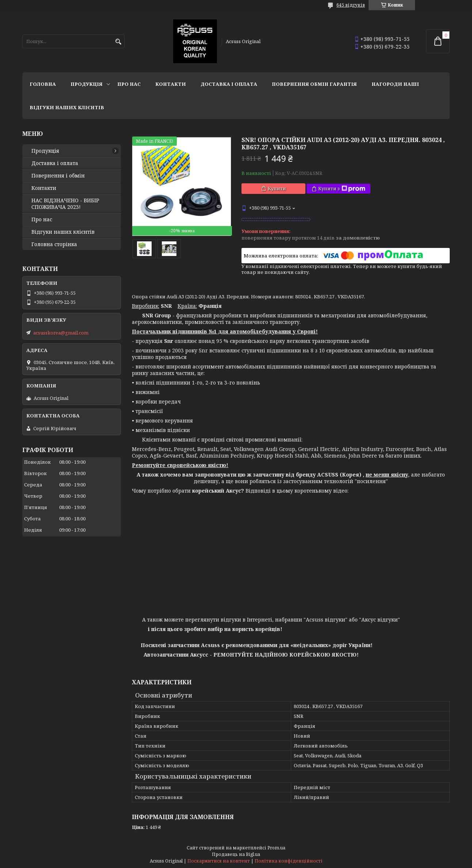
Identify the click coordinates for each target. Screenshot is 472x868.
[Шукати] (118, 42)
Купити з (342, 189)
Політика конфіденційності (289, 861)
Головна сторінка (54, 244)
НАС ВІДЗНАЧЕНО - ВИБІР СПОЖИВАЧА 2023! (65, 204)
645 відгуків (351, 5)
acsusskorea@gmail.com (61, 333)
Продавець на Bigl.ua (236, 854)
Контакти (171, 84)
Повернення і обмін (58, 176)
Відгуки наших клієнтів (67, 107)
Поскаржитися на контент (219, 861)
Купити (277, 188)
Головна (43, 84)
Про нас (129, 84)
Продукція (87, 84)
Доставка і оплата (229, 84)
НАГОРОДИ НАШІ (395, 84)
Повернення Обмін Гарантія (314, 84)
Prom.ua (276, 848)
